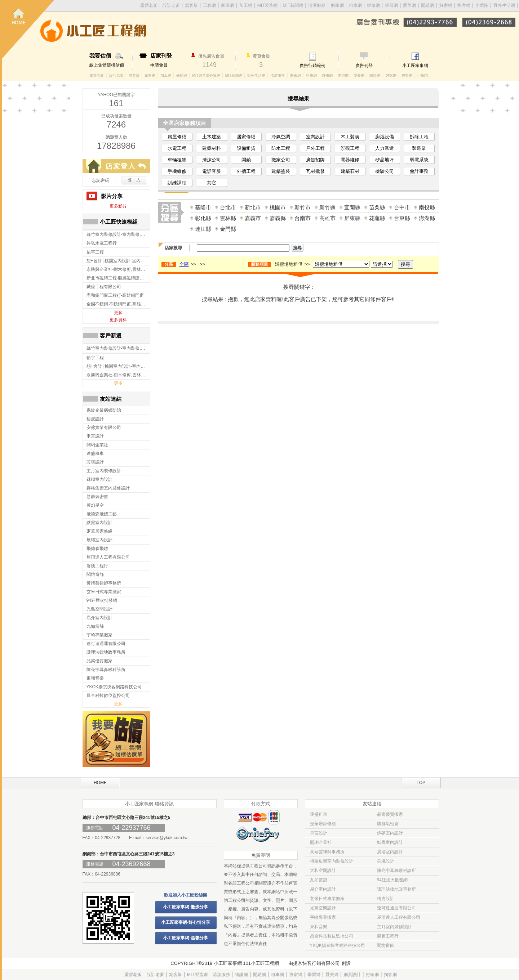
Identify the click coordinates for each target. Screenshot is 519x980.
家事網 (227, 5)
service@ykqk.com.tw (167, 838)
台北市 (228, 207)
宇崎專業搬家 (323, 917)
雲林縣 (228, 218)
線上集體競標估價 (111, 60)
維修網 (373, 5)
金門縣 (228, 229)
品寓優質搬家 (390, 814)
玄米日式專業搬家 (327, 899)
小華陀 (482, 5)
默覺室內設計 (390, 842)
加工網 (246, 5)
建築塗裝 (281, 171)
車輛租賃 (177, 160)
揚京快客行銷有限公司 (316, 963)
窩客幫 (191, 5)
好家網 (446, 5)
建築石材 (350, 171)
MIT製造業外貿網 (206, 75)
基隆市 (203, 207)
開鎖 (246, 160)
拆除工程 (419, 137)
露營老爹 (97, 75)
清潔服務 (317, 5)
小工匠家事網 (415, 66)
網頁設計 (352, 975)
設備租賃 (246, 148)
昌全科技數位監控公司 (332, 936)
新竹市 (303, 207)
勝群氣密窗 (388, 824)
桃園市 (278, 207)
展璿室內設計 (390, 852)
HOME (100, 783)
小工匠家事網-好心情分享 (186, 922)
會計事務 (419, 171)
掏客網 (464, 5)
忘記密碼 (101, 180)
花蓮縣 (377, 218)
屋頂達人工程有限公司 (399, 917)
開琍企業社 (321, 842)
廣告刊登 (364, 66)
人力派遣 (385, 148)
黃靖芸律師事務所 (327, 852)
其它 (212, 183)
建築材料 (212, 148)
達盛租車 (319, 814)
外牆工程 (246, 171)
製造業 (419, 148)
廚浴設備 (385, 137)
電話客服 (212, 171)
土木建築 (212, 137)
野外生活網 (504, 5)
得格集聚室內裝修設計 (332, 861)
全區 (184, 264)
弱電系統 (419, 160)
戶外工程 (315, 148)
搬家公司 (281, 160)
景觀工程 (350, 148)
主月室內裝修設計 (394, 927)
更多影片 (118, 206)
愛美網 (410, 5)
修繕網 (182, 75)
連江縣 (203, 229)
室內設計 (315, 137)
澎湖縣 (427, 218)
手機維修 (177, 171)
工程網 (209, 5)
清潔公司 (212, 160)
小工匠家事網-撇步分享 (186, 907)
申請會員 (167, 60)
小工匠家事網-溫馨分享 (186, 938)
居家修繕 (246, 137)
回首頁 (28, 29)
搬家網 (337, 5)
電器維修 (350, 160)
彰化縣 (203, 218)
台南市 (303, 218)
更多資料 (118, 320)
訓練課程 (177, 183)
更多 (118, 313)
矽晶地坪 (385, 160)
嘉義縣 (278, 218)
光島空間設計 (323, 908)
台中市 (402, 207)
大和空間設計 (323, 871)
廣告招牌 (315, 160)
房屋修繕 (177, 137)
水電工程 (177, 148)
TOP (421, 783)
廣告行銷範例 (312, 66)
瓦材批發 (315, 171)
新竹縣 (327, 207)
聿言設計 (319, 833)
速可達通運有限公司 (396, 908)
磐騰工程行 (388, 936)
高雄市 (327, 218)
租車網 (355, 5)
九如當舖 (319, 880)
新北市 (253, 207)
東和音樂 (319, 927)
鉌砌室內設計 (390, 833)
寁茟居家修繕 (323, 824)
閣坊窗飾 (386, 945)
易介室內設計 (323, 889)
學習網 (391, 5)
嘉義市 (253, 218)
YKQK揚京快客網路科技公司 (338, 945)
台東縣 (402, 218)
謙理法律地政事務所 (396, 889)
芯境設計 (386, 861)
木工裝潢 (350, 137)
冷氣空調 (281, 137)
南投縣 (427, 207)
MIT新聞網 (293, 5)
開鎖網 (427, 5)
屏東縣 (352, 218)
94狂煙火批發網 (392, 880)
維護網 (241, 975)
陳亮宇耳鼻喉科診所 (396, 871)
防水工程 (281, 148)
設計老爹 (171, 5)
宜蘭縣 (352, 207)
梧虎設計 (386, 899)
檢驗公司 (385, 171)
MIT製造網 (268, 5)
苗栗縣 (377, 207)
